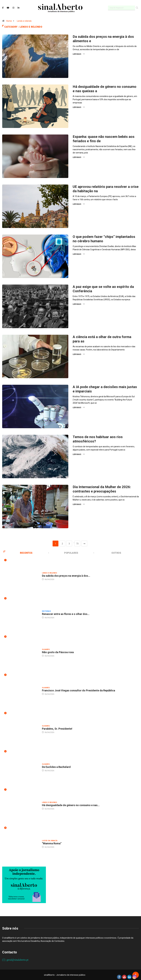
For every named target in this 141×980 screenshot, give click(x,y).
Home (9, 21)
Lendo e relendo (24, 21)
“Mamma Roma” (52, 843)
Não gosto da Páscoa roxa (58, 652)
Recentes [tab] (18, 553)
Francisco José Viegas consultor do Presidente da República (79, 690)
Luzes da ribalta (50, 840)
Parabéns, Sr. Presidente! (57, 729)
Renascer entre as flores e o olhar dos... (66, 614)
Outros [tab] (108, 553)
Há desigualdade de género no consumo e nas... (71, 805)
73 (77, 544)
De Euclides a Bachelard (57, 767)
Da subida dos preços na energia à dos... (66, 576)
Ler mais (79, 54)
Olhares (46, 649)
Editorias (46, 611)
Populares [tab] (64, 553)
